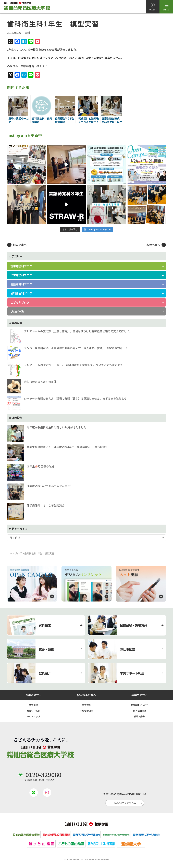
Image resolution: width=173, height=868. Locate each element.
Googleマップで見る (125, 803)
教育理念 (86, 705)
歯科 (27, 33)
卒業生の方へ (140, 695)
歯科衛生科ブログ (21, 293)
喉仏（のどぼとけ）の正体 (40, 382)
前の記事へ (20, 245)
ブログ (18, 553)
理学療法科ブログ (21, 266)
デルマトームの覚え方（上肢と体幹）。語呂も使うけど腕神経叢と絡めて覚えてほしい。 (78, 331)
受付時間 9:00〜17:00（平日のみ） (40, 776)
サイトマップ (33, 716)
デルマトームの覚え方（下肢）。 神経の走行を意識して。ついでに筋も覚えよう (73, 365)
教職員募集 (140, 716)
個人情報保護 (140, 711)
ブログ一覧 (17, 311)
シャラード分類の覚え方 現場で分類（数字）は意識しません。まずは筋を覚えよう (75, 398)
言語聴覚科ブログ (21, 284)
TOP (10, 553)
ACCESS (153, 10)
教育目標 (33, 705)
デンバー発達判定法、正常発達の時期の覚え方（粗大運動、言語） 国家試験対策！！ (76, 348)
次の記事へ (153, 245)
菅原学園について (140, 705)
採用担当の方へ (86, 695)
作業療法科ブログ (21, 275)
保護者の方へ (33, 695)
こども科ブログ (20, 302)
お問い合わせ (33, 711)
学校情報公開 (86, 711)
